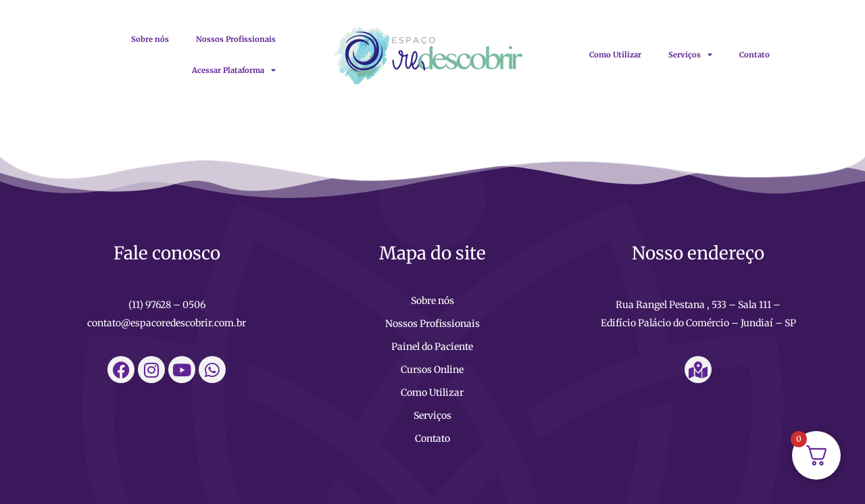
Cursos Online (432, 370)
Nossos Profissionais (236, 39)
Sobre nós (150, 39)
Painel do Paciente (432, 347)
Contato (755, 55)
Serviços (690, 54)
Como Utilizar (615, 55)
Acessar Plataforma (234, 70)
